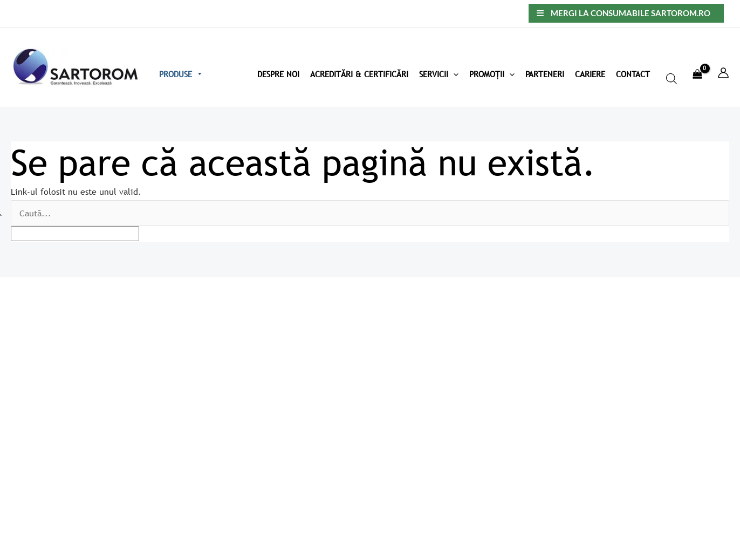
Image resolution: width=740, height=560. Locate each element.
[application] (453, 74)
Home (308, 342)
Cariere (590, 74)
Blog (306, 390)
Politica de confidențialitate (498, 342)
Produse (181, 74)
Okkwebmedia (117, 527)
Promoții (492, 74)
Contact (633, 74)
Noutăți (311, 486)
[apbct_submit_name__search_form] (717, 211)
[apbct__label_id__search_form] (75, 234)
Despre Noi (278, 74)
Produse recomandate (339, 454)
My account (319, 405)
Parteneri (545, 74)
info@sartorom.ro (39, 397)
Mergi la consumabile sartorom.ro (631, 13)
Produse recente (329, 438)
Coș (304, 421)
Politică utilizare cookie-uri (497, 357)
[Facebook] (707, 514)
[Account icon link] (723, 73)
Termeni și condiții (479, 373)
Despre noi (318, 357)
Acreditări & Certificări (359, 74)
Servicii (439, 74)
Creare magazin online (46, 527)
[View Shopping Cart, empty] (697, 67)
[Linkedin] (730, 514)
